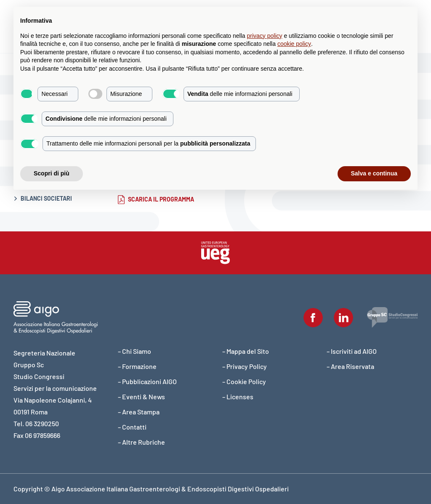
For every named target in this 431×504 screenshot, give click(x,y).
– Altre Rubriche (141, 442)
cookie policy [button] (294, 44)
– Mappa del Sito (246, 351)
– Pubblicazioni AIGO (147, 381)
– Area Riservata (350, 366)
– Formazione (137, 366)
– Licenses (238, 397)
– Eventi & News (141, 397)
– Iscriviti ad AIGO (352, 351)
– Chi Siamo (134, 351)
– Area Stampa (139, 412)
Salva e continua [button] (374, 173)
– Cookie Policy (244, 381)
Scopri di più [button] (52, 173)
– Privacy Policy (245, 366)
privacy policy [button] (265, 36)
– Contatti (132, 427)
